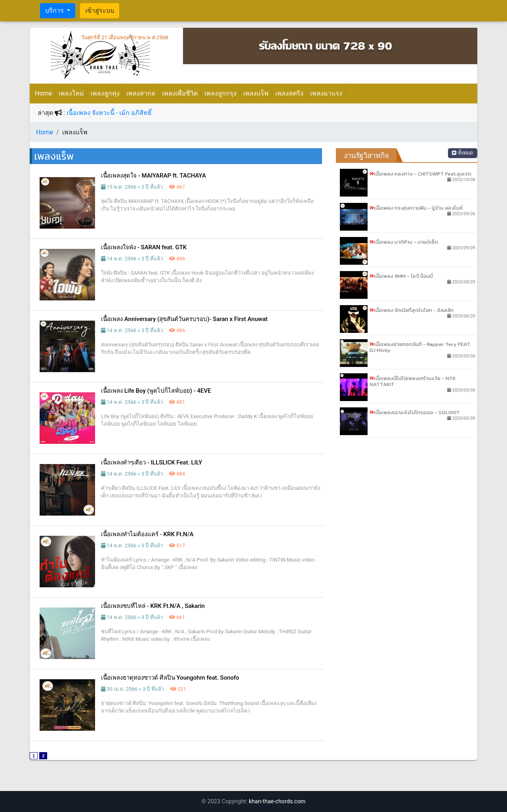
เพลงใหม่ (71, 93)
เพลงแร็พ (256, 93)
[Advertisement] (407, 499)
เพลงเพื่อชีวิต (180, 93)
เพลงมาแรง (326, 93)
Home (45, 93)
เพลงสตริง (289, 93)
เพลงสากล (141, 93)
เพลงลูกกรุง (220, 93)
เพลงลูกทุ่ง (105, 93)
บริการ (55, 11)
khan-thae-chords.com (277, 801)
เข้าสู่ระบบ (100, 11)
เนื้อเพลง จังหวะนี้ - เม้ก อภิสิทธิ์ (109, 113)
